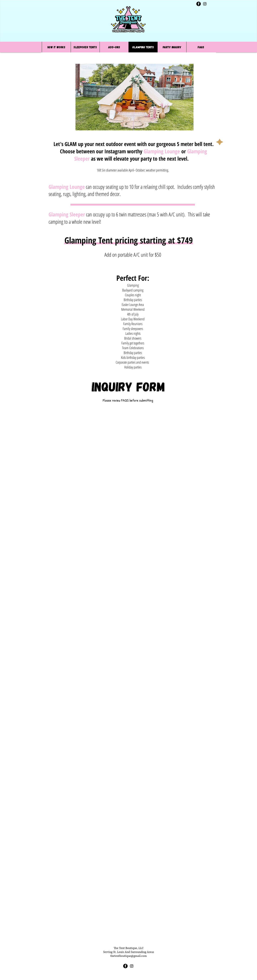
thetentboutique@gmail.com (128, 956)
